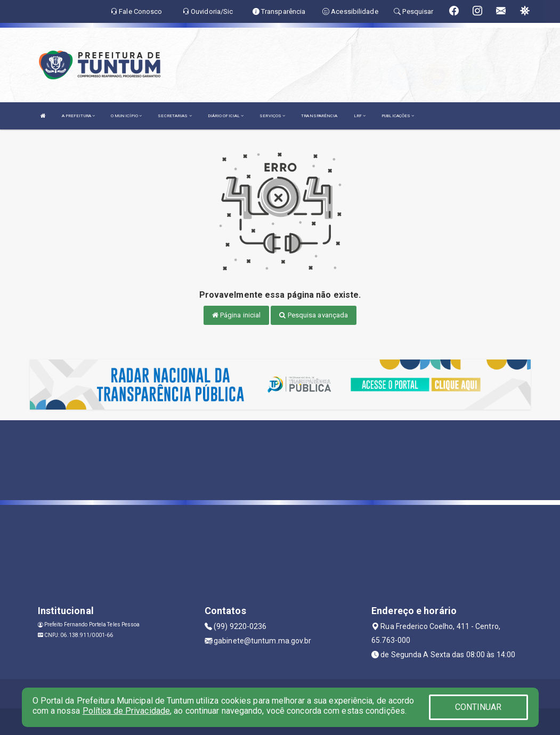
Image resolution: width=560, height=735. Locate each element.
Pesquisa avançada (314, 315)
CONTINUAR (478, 707)
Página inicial (237, 315)
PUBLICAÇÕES (398, 116)
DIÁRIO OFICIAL (226, 116)
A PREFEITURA (78, 116)
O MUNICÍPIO (126, 116)
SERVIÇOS (272, 116)
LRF (360, 116)
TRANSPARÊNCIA (319, 116)
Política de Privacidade (126, 711)
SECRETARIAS (175, 116)
